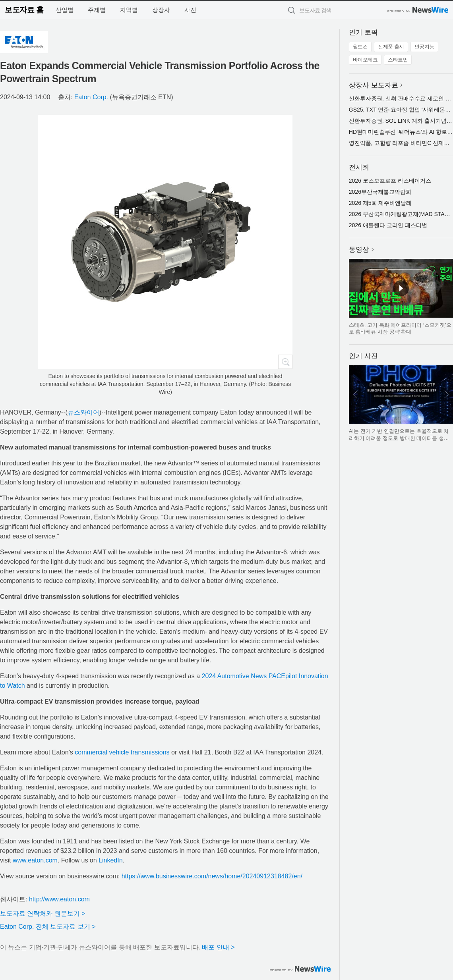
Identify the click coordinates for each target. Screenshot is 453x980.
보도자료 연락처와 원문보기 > (43, 913)
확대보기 (285, 362)
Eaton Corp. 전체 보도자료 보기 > (48, 927)
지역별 (129, 10)
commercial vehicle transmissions (122, 752)
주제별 (97, 10)
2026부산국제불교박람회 (380, 192)
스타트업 (398, 60)
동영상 (359, 250)
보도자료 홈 (24, 10)
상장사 (161, 10)
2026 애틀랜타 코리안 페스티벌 (388, 225)
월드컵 (360, 47)
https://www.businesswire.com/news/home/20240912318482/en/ (212, 876)
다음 (447, 394)
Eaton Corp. (91, 97)
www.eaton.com (35, 860)
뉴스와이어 (83, 412)
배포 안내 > (218, 947)
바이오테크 (365, 60)
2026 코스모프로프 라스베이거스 (390, 181)
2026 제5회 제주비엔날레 (380, 203)
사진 (190, 10)
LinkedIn (111, 860)
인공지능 (424, 47)
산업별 (65, 10)
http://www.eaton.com (59, 899)
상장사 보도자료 (374, 85)
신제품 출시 (391, 47)
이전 (355, 394)
